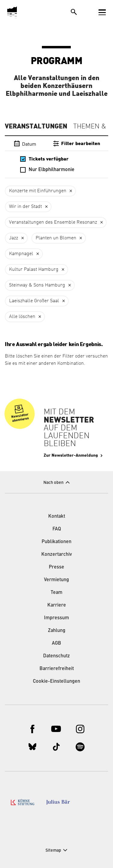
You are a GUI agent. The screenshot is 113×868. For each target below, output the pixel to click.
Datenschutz (56, 656)
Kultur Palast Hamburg (34, 270)
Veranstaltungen (36, 126)
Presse (56, 567)
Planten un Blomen (56, 238)
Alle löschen (22, 317)
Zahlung (57, 631)
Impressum (56, 618)
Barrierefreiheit (57, 669)
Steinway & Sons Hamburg (37, 285)
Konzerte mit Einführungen (38, 191)
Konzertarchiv (57, 555)
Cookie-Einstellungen (56, 682)
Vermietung (56, 580)
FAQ (57, 529)
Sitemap (53, 850)
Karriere (57, 605)
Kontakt (57, 517)
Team (56, 593)
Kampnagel (21, 254)
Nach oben (53, 483)
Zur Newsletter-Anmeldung (71, 455)
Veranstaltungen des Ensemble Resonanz (53, 222)
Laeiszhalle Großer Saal (34, 301)
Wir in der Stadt (25, 207)
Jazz (14, 238)
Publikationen (56, 542)
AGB (56, 643)
